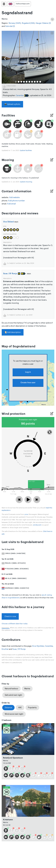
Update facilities (26, 150)
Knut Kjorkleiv (38, 646)
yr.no (26, 514)
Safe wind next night (13, 695)
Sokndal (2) (10, 26)
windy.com (37, 525)
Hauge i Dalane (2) (43, 23)
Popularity (32, 708)
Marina (27, 689)
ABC (20, 708)
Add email (11, 204)
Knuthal (5, 649)
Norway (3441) (15, 23)
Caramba (20, 95)
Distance (8, 708)
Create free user (28, 383)
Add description (13, 332)
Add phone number (16, 201)
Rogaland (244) (28, 23)
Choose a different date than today (15, 624)
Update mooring (26, 182)
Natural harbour (11, 689)
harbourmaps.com (23, 4)
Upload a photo (12, 104)
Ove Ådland (9, 222)
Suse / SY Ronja (12, 274)
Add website (14, 197)
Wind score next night (14, 714)
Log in (28, 372)
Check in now (10, 616)
